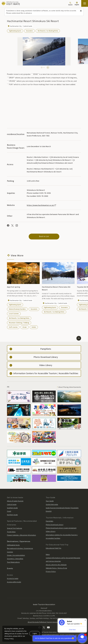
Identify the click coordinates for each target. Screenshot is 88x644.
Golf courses (13, 327)
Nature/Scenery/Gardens (17, 309)
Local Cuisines (14, 313)
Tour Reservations (13, 562)
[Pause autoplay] (48, 68)
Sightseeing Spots (15, 31)
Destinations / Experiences (19, 541)
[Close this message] (81, 11)
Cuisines (10, 552)
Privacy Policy (51, 571)
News (48, 554)
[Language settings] (77, 4)
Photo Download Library (55, 525)
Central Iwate (12, 504)
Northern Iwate (12, 515)
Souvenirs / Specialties (15, 559)
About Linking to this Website (56, 565)
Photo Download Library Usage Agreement (61, 528)
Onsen (25, 327)
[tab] (42, 68)
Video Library (51, 531)
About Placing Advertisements (70, 387)
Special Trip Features (15, 528)
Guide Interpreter (52, 504)
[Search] (70, 4)
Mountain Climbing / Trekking (19, 323)
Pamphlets (50, 521)
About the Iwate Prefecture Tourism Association (44, 622)
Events (10, 568)
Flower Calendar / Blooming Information (21, 535)
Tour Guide (50, 501)
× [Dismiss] (85, 620)
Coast (9, 511)
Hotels (34, 327)
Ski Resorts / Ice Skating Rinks (48, 31)
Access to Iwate (13, 578)
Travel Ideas (11, 532)
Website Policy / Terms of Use (56, 568)
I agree (35, 633)
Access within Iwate (14, 582)
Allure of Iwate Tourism (15, 501)
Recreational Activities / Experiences (20, 548)
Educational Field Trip (54, 548)
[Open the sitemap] (85, 3)
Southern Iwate (12, 508)
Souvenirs (29, 31)
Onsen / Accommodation (16, 555)
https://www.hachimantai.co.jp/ (42, 205)
